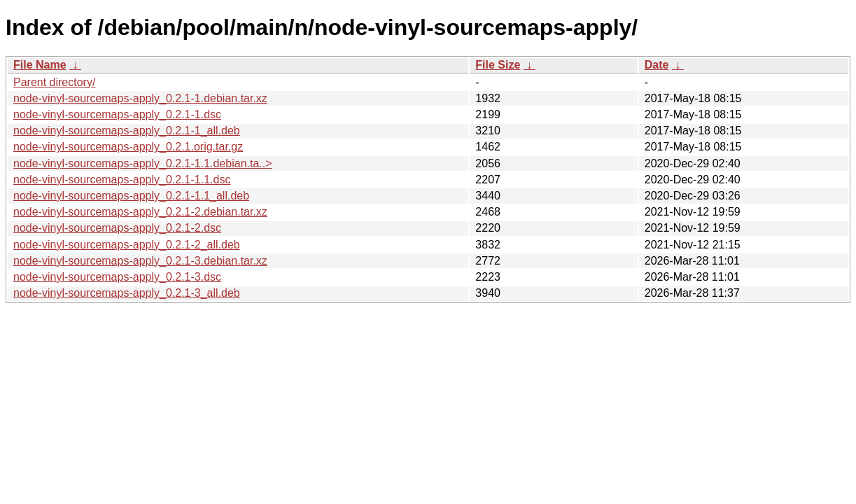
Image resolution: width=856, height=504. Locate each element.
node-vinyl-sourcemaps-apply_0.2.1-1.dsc (117, 114)
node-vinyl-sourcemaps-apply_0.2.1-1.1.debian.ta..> (143, 163)
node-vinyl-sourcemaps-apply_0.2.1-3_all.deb (127, 293)
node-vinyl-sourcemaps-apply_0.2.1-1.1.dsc (122, 180)
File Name (40, 65)
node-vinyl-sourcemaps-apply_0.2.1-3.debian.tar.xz (140, 261)
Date (657, 65)
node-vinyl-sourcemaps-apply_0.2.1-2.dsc (117, 228)
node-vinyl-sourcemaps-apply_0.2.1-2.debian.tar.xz (140, 212)
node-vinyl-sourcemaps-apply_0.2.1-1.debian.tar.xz (140, 98)
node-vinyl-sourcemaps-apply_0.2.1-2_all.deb (127, 245)
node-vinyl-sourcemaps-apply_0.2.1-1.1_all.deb (131, 196)
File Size (498, 65)
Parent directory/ (54, 82)
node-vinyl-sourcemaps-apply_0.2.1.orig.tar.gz (128, 147)
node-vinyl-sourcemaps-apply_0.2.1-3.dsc (117, 277)
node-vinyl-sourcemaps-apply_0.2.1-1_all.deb (127, 131)
